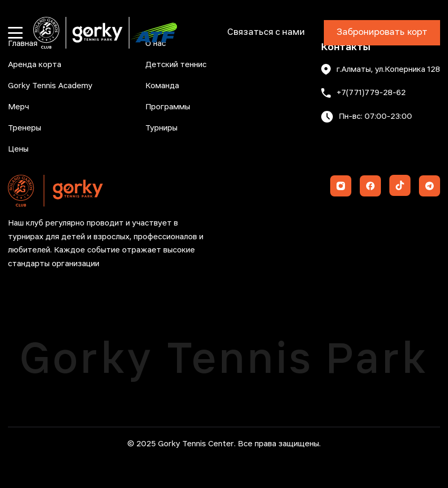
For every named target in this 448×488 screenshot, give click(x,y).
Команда (162, 86)
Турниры (161, 128)
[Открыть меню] (15, 33)
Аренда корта (35, 65)
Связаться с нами (266, 32)
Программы (168, 107)
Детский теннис (176, 65)
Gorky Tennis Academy (50, 86)
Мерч (18, 107)
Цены (18, 149)
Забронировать (382, 33)
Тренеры (25, 128)
